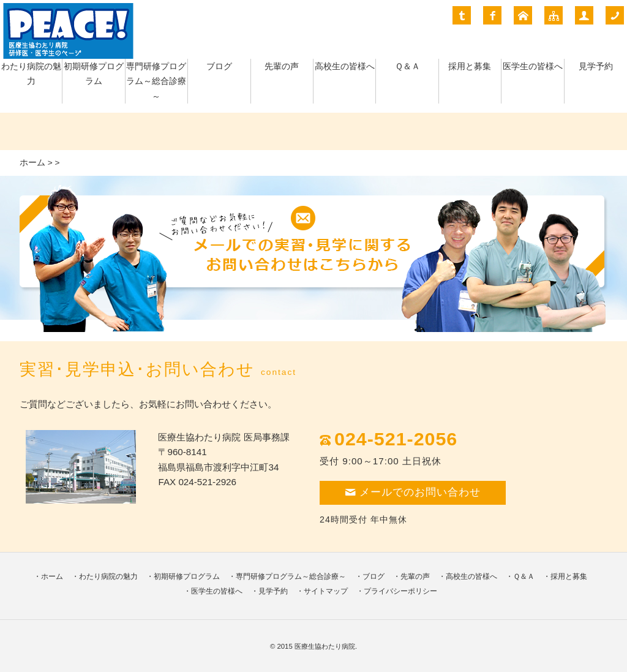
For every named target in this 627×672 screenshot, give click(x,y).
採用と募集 (470, 66)
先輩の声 (282, 66)
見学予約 (596, 66)
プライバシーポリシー (400, 591)
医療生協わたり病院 (325, 646)
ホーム (32, 163)
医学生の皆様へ (533, 66)
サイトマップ (326, 591)
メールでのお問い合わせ (413, 492)
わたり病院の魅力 (108, 576)
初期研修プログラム (187, 576)
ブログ (219, 66)
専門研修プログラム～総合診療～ (156, 81)
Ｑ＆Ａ (407, 66)
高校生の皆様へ (345, 66)
